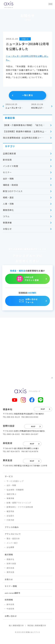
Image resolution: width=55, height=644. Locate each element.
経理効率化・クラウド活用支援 (20, 507)
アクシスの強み (12, 527)
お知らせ (7, 229)
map (43, 409)
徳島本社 (10, 559)
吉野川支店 (11, 563)
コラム (6, 216)
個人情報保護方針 (16, 625)
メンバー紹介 (12, 543)
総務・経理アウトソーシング (19, 503)
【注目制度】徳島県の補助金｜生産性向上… (25, 131)
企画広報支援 (9, 153)
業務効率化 (8, 210)
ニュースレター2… (15, 106)
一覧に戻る (27, 95)
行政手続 (10, 520)
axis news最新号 (13, 593)
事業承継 (7, 223)
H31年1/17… (40, 106)
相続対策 (10, 494)
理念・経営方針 (13, 538)
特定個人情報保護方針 (37, 625)
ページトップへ (52, 378)
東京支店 (10, 572)
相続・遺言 (8, 197)
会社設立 (10, 516)
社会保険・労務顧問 (15, 490)
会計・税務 (8, 179)
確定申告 (10, 511)
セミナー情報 (11, 586)
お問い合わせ (11, 616)
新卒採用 (7, 160)
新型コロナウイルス (13, 191)
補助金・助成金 (11, 185)
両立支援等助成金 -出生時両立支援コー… (23, 138)
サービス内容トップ (15, 481)
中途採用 (10, 609)
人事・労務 (8, 204)
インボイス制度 (11, 166)
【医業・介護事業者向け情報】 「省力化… (24, 125)
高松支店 (10, 568)
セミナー (7, 172)
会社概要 (10, 547)
